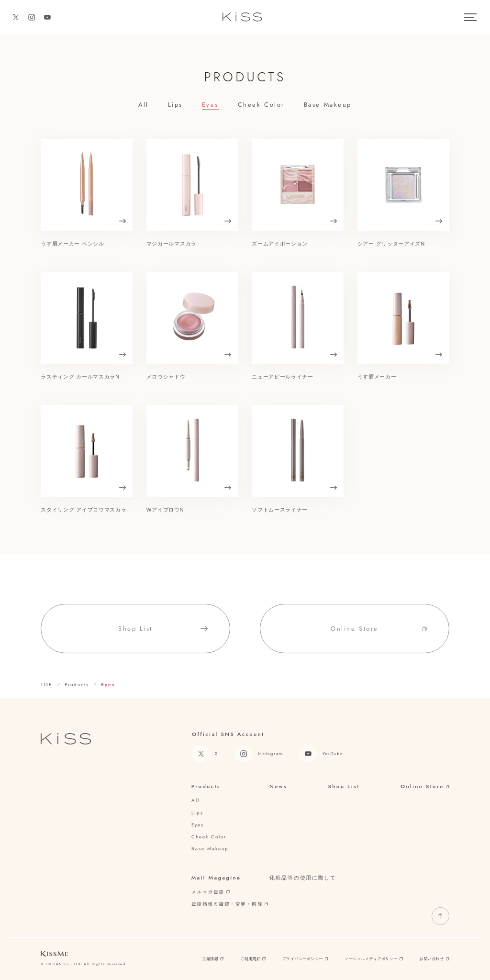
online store (379, 636)
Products (206, 786)
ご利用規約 (253, 958)
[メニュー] (470, 17)
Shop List (344, 786)
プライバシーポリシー (305, 958)
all (144, 105)
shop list (163, 636)
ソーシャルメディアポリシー (374, 958)
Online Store (425, 786)
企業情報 (213, 958)
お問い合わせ (434, 958)
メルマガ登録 (211, 892)
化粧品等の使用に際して (303, 878)
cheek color (261, 105)
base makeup (328, 105)
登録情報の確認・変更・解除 (230, 904)
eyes (210, 105)
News (278, 786)
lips (175, 105)
